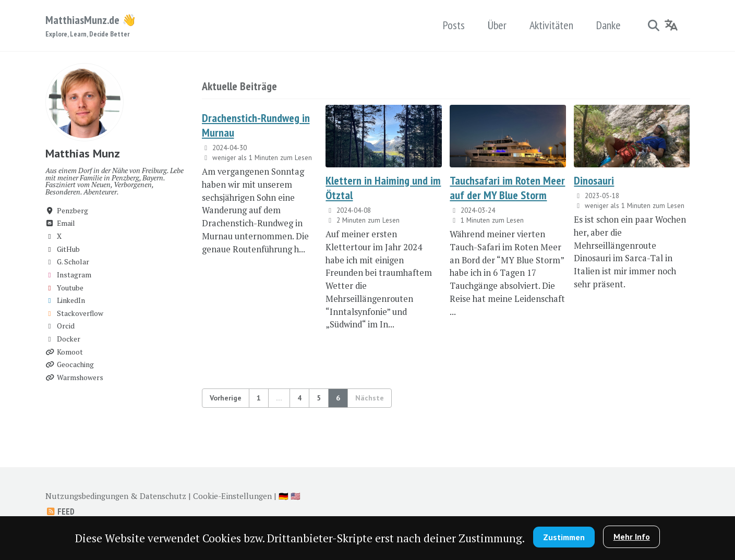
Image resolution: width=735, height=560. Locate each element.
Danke (609, 25)
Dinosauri (594, 180)
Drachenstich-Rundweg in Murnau (256, 125)
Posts (454, 25)
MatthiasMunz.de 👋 (91, 26)
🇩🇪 (284, 496)
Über (497, 25)
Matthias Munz (83, 153)
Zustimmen (564, 537)
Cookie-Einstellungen (232, 496)
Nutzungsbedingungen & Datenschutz (116, 496)
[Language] (671, 25)
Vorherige (226, 398)
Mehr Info (632, 537)
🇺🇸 (296, 496)
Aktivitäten (551, 25)
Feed (60, 512)
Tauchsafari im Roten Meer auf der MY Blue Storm (507, 188)
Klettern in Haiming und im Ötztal (383, 188)
